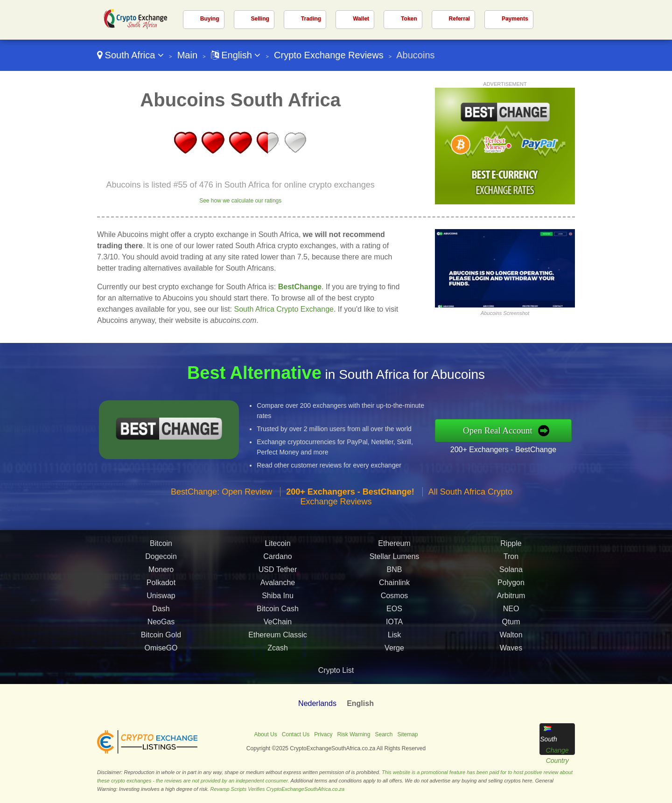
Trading (311, 19)
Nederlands (317, 703)
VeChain (278, 629)
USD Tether (278, 577)
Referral (459, 19)
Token (409, 19)
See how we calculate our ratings (240, 201)
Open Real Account (505, 430)
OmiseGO (161, 655)
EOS (394, 616)
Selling (260, 19)
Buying (210, 19)
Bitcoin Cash (278, 616)
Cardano (277, 564)
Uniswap (161, 603)
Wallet (361, 19)
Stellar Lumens (395, 564)
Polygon (511, 590)
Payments (515, 19)
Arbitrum (511, 603)
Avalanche (278, 590)
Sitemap (408, 734)
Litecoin (277, 551)
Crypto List (336, 670)
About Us (265, 734)
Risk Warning (354, 734)
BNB (395, 577)
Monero (161, 577)
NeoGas (161, 629)
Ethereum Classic (277, 642)
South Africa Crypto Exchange (284, 309)
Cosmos (395, 603)
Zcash (278, 655)
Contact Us (296, 734)
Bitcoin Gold (161, 642)
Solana (511, 577)
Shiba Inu (278, 603)
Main (187, 55)
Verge (394, 655)
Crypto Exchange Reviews (329, 55)
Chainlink (394, 590)
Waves (511, 655)
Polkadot (161, 590)
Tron (511, 564)
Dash (161, 616)
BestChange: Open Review (221, 499)
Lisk (394, 642)
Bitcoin (161, 551)
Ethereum (394, 551)
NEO (511, 616)
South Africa (130, 55)
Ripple (511, 551)
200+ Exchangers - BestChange (511, 448)
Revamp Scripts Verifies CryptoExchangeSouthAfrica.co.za (278, 789)
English (236, 55)
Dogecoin (161, 564)
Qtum (511, 629)
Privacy (323, 734)
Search (384, 734)
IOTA (394, 629)
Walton (511, 642)
